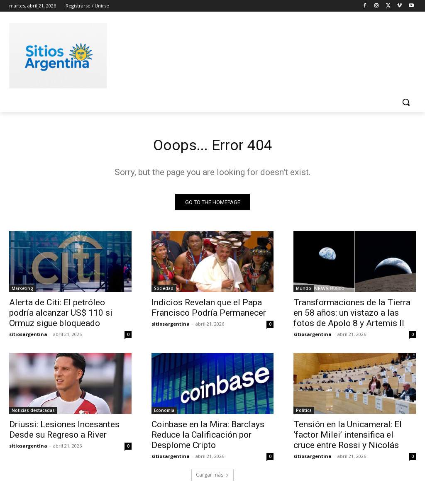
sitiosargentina (28, 337)
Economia (164, 414)
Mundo (304, 291)
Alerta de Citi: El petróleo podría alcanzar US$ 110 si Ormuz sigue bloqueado (61, 316)
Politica (304, 414)
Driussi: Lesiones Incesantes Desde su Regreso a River (64, 433)
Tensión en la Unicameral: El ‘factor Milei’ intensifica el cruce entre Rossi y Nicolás (348, 438)
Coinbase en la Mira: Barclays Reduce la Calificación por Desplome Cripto (208, 438)
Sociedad (164, 291)
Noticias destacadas (33, 414)
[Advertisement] (204, 54)
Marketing (22, 291)
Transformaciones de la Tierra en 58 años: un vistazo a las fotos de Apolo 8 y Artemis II (352, 316)
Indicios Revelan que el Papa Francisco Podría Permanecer (209, 310)
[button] (406, 102)
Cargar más (212, 478)
